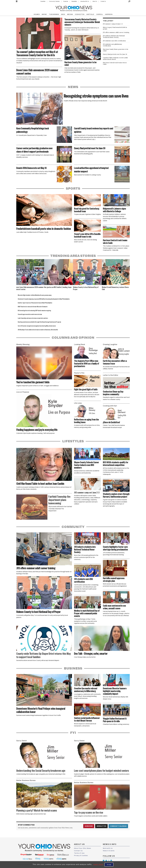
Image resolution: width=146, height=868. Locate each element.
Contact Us (103, 1)
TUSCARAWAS (54, 14)
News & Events (109, 851)
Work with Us (108, 848)
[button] (126, 274)
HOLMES (37, 14)
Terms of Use (79, 853)
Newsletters (74, 1)
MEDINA (70, 14)
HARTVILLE (90, 14)
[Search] (129, 1)
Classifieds (43, 1)
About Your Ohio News (82, 848)
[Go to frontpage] (74, 8)
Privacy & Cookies (81, 856)
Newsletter (101, 826)
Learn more (98, 864)
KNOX (63, 14)
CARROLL (100, 14)
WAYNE (44, 14)
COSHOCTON (80, 14)
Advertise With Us (85, 1)
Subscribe (66, 1)
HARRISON (109, 14)
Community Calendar (54, 1)
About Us (95, 1)
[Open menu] (17, 1)
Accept (109, 865)
